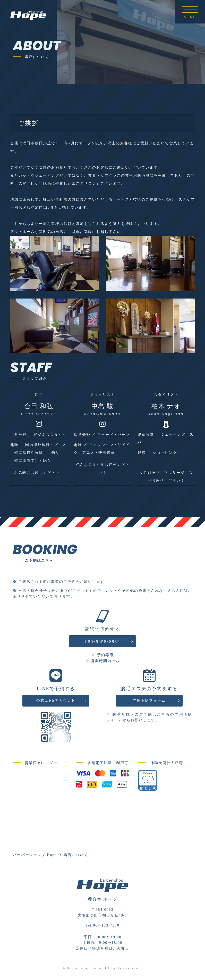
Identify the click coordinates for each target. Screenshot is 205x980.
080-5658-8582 (102, 642)
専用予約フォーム (149, 700)
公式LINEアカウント (56, 700)
